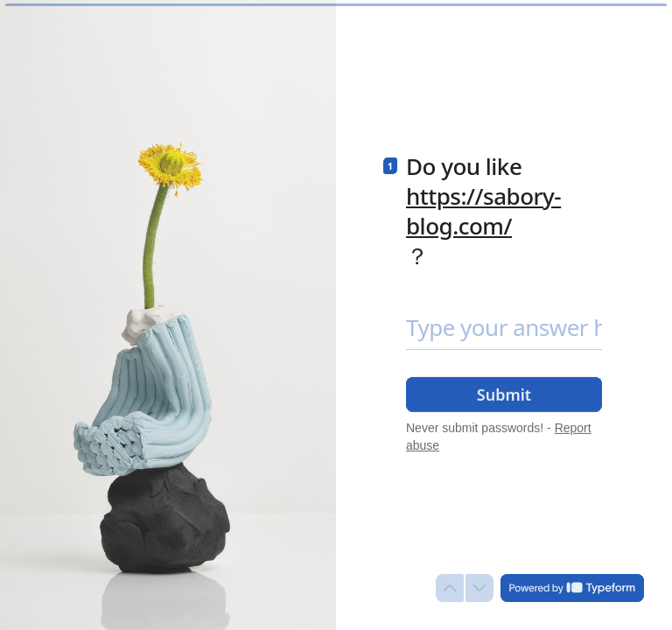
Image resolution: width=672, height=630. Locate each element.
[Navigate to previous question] (450, 588)
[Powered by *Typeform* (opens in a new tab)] (572, 588)
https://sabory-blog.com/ (483, 211)
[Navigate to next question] (479, 588)
